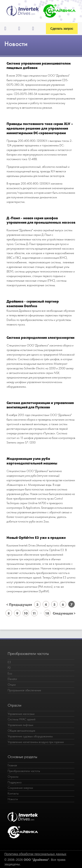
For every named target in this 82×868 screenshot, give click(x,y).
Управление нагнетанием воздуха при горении (36, 742)
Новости (13, 799)
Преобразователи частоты (24, 771)
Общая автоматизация (21, 731)
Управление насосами (21, 714)
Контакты (13, 793)
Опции (12, 685)
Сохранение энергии (20, 788)
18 (47, 613)
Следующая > (64, 613)
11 (34, 613)
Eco (10, 673)
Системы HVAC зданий (22, 719)
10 (26, 613)
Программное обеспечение (24, 690)
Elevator (12, 679)
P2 (9, 668)
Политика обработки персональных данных (35, 854)
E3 (9, 662)
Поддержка (15, 782)
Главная (12, 765)
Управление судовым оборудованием (30, 736)
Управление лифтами (20, 725)
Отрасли (13, 777)
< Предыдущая (19, 605)
